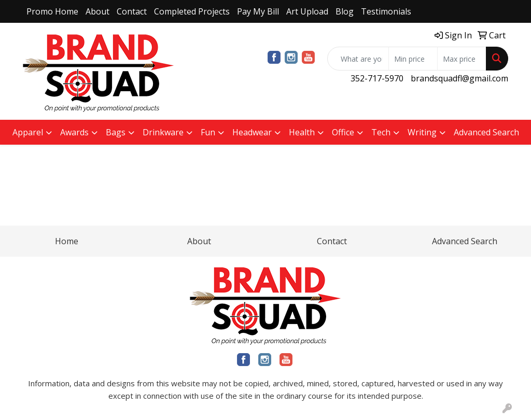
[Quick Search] (358, 59)
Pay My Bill (258, 11)
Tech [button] (381, 132)
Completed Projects (192, 11)
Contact (132, 11)
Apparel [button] (28, 132)
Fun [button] (208, 132)
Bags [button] (116, 132)
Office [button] (343, 132)
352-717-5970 (377, 78)
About (97, 11)
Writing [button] (422, 132)
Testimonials (386, 11)
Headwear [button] (252, 132)
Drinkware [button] (163, 132)
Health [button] (302, 132)
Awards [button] (74, 132)
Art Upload (307, 11)
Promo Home (52, 11)
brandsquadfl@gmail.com (459, 78)
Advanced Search (486, 132)
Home (67, 241)
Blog (345, 11)
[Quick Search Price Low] (413, 59)
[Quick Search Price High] (462, 59)
